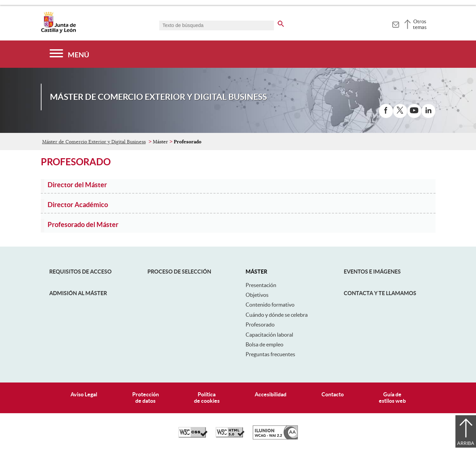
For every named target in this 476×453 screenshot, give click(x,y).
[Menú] (69, 54)
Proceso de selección (179, 272)
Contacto (333, 394)
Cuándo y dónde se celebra (277, 315)
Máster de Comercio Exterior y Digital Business (94, 142)
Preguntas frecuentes (270, 354)
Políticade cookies (207, 398)
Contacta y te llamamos (380, 293)
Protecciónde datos (146, 398)
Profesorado (260, 324)
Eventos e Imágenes (372, 272)
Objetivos (257, 295)
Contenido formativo (270, 305)
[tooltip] (396, 24)
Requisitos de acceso (80, 272)
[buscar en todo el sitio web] (281, 23)
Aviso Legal (84, 394)
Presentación (261, 285)
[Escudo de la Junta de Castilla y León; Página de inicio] (58, 32)
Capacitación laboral (269, 335)
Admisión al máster (78, 293)
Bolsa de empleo (264, 344)
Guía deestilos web (392, 398)
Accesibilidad (271, 394)
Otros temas (420, 24)
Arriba (466, 443)
